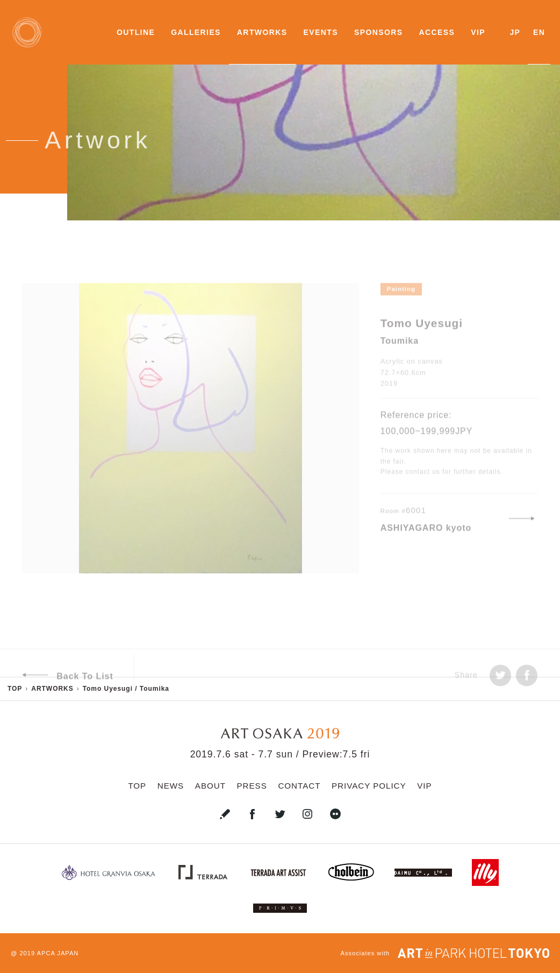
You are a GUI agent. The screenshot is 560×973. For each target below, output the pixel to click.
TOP (137, 786)
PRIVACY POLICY (369, 786)
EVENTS (321, 32)
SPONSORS (379, 32)
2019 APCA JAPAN (49, 953)
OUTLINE (136, 32)
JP (515, 32)
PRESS (252, 786)
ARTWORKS (262, 32)
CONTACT (299, 786)
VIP (478, 32)
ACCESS (437, 32)
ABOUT (210, 786)
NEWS (171, 786)
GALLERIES (196, 32)
